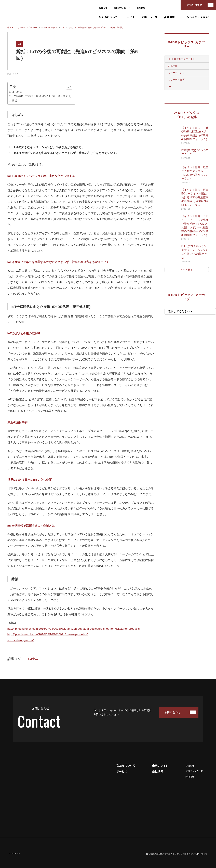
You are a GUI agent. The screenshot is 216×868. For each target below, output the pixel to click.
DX (19, 44)
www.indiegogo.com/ (21, 640)
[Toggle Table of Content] (67, 87)
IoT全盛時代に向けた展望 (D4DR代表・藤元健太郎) (42, 96)
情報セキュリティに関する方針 (179, 854)
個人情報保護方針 (154, 854)
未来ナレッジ (150, 17)
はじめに (17, 92)
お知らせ (103, 8)
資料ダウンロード (122, 8)
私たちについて (108, 17)
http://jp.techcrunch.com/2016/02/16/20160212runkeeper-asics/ (48, 634)
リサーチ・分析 (176, 80)
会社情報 (169, 17)
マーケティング (176, 73)
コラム (33, 659)
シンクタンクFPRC (198, 17)
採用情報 (141, 8)
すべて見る (187, 270)
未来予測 (173, 66)
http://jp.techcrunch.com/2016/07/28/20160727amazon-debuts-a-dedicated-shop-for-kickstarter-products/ (74, 629)
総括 (14, 101)
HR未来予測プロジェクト (182, 59)
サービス (130, 17)
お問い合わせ (195, 5)
